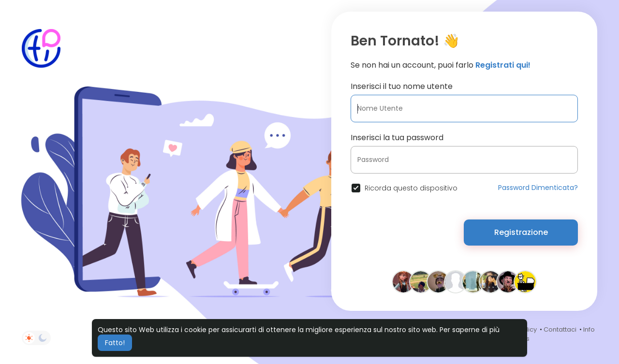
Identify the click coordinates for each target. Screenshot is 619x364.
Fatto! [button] (115, 343)
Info (589, 329)
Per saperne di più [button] (470, 330)
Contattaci (560, 329)
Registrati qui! (503, 65)
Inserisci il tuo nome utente (402, 86)
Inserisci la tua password (397, 138)
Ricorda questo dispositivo (411, 188)
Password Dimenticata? (538, 188)
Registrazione (521, 232)
